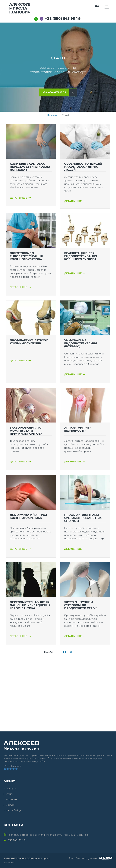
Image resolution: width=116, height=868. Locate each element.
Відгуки (10, 805)
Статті (9, 794)
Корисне (11, 799)
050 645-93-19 (17, 840)
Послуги (11, 789)
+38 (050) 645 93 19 (63, 19)
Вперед (67, 652)
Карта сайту (13, 810)
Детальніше (20, 198)
